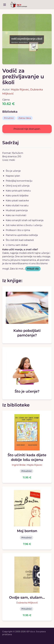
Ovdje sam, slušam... (27, 597)
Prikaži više (33, 269)
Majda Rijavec (34, 465)
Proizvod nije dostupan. (27, 129)
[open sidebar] (5, 5)
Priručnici (9, 118)
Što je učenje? (27, 391)
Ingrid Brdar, (19, 465)
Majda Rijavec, (21, 90)
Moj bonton (27, 531)
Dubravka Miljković (27, 603)
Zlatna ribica (25, 118)
